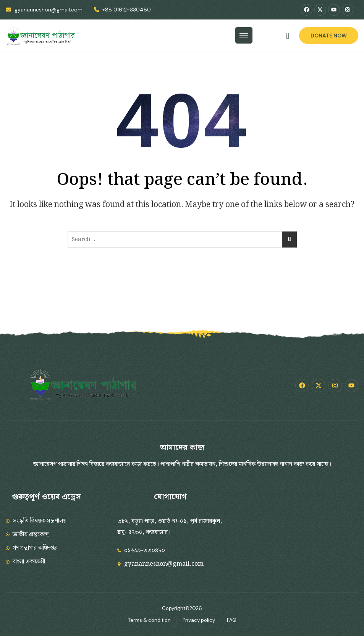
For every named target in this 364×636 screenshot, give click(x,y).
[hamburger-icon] (244, 35)
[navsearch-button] (288, 36)
